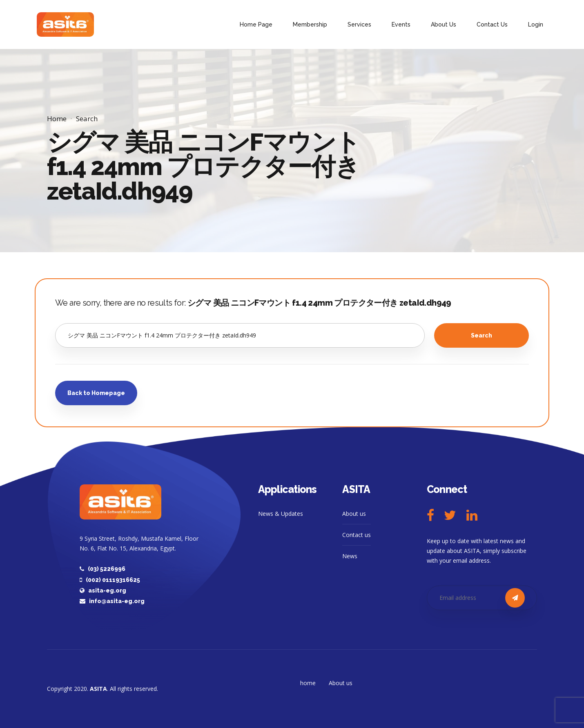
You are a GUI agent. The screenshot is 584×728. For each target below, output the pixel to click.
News (350, 556)
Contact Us (492, 24)
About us (354, 514)
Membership (310, 24)
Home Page (256, 24)
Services (359, 24)
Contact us (357, 535)
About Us (444, 24)
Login (536, 24)
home (308, 683)
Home (57, 119)
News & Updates (281, 514)
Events (401, 24)
